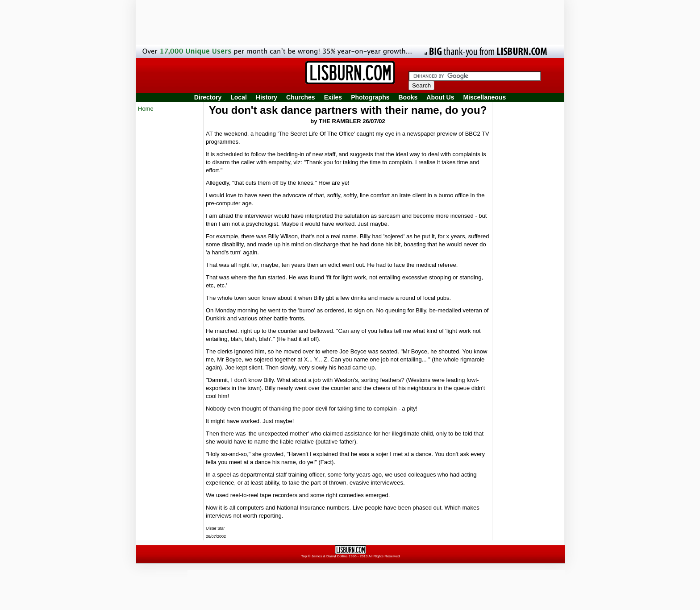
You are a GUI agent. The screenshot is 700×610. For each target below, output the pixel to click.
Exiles (333, 97)
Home (146, 109)
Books (408, 97)
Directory (208, 97)
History (267, 97)
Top (304, 556)
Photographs (370, 97)
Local (239, 97)
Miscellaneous (485, 97)
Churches (301, 97)
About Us (440, 97)
